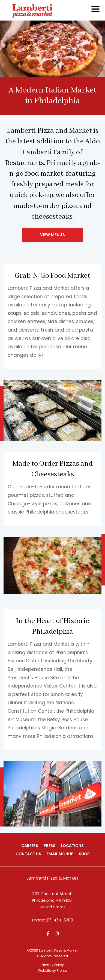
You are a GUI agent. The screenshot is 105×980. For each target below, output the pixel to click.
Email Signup (60, 854)
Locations (72, 846)
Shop (84, 854)
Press (49, 846)
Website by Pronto (52, 971)
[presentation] (2, 50)
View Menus (52, 235)
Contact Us (28, 854)
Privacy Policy (53, 965)
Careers (30, 846)
